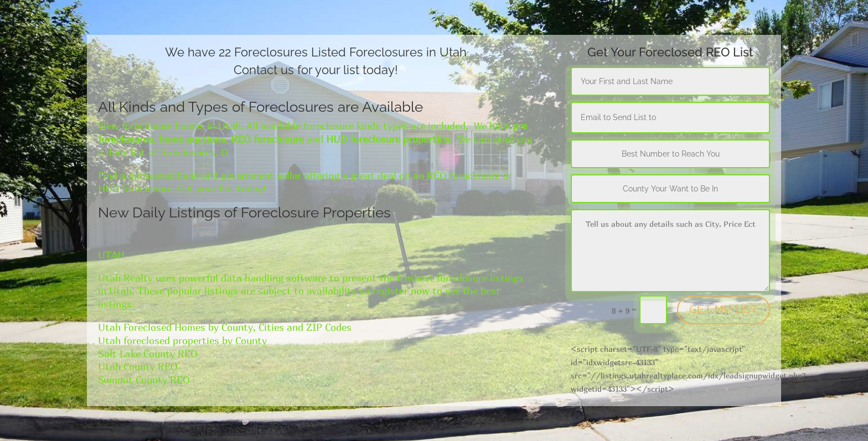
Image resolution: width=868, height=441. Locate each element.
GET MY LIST (724, 310)
